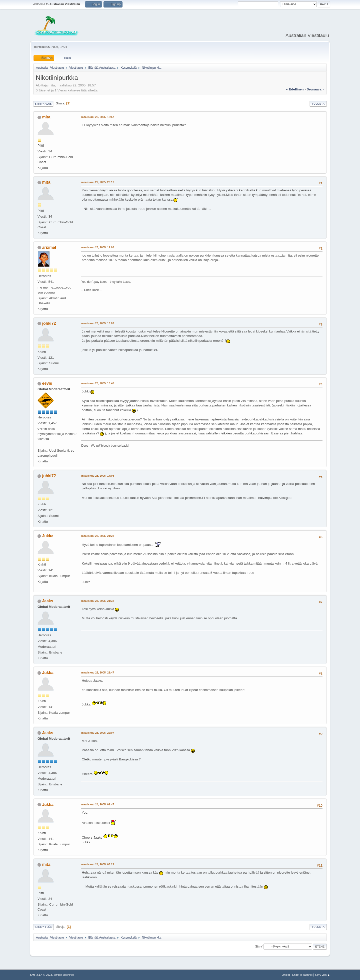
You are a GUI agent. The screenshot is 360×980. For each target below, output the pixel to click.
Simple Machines (64, 975)
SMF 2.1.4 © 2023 (41, 975)
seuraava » (315, 89)
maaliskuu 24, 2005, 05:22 (98, 864)
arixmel (49, 247)
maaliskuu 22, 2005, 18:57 (98, 117)
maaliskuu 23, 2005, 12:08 (98, 247)
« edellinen (295, 89)
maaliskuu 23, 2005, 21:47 (98, 672)
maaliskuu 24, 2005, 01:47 (98, 804)
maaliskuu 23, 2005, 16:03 (98, 323)
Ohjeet (286, 975)
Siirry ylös (43, 927)
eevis (47, 383)
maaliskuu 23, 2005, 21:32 (98, 601)
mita (46, 117)
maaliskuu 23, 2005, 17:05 (98, 476)
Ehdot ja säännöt (302, 975)
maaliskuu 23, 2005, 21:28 (98, 536)
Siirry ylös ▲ (322, 975)
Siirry (258, 946)
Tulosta (318, 104)
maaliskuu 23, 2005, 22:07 (98, 733)
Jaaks (47, 601)
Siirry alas (43, 104)
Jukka (48, 536)
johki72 (49, 323)
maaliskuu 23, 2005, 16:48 (98, 383)
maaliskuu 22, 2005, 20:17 (98, 182)
